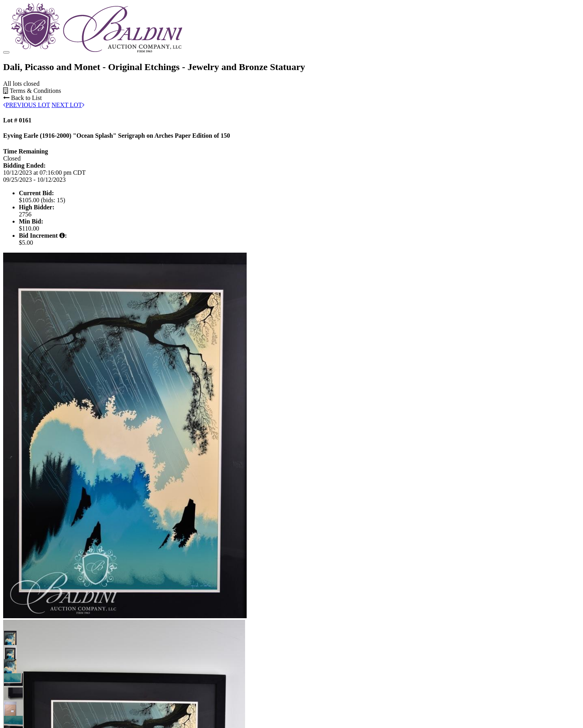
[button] (10, 686)
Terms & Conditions (32, 140)
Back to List (22, 147)
